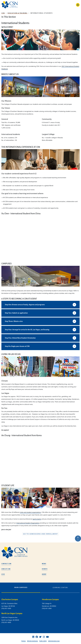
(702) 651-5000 (6, 608)
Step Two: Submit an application (16, 313)
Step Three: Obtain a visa (14, 321)
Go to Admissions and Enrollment (41, 534)
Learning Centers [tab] (60, 588)
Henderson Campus (50, 599)
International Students (42, 13)
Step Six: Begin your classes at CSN (17, 346)
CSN (3, 13)
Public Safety (43, 641)
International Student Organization (28, 523)
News (44, 564)
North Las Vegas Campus (12, 613)
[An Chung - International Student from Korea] (40, 460)
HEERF (44, 574)
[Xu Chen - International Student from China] (40, 238)
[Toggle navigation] (78, 5)
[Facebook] (37, 637)
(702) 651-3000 (47, 608)
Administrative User (54, 641)
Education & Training (18, 13)
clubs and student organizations (30, 512)
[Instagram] (44, 637)
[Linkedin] (33, 637)
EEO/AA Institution (32, 641)
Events (45, 569)
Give (3, 574)
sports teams (37, 519)
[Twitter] (40, 637)
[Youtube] (47, 637)
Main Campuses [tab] (21, 588)
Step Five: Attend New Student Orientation (20, 338)
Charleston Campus (10, 599)
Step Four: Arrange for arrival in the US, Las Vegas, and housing (27, 330)
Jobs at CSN (6, 569)
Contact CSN (6, 564)
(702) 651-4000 (6, 622)
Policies (23, 641)
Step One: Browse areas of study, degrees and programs (25, 305)
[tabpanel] (40, 612)
